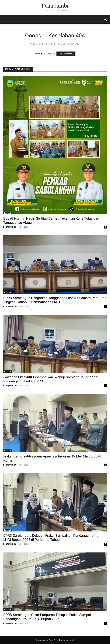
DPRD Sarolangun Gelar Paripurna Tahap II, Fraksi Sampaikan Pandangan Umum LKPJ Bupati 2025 (50, 617)
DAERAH (8, 213)
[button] (6, 19)
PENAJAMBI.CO (10, 227)
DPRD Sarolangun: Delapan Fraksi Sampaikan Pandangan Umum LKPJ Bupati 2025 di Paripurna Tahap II (52, 538)
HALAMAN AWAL (66, 54)
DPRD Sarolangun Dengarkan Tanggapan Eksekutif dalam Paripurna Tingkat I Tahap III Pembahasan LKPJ (55, 300)
